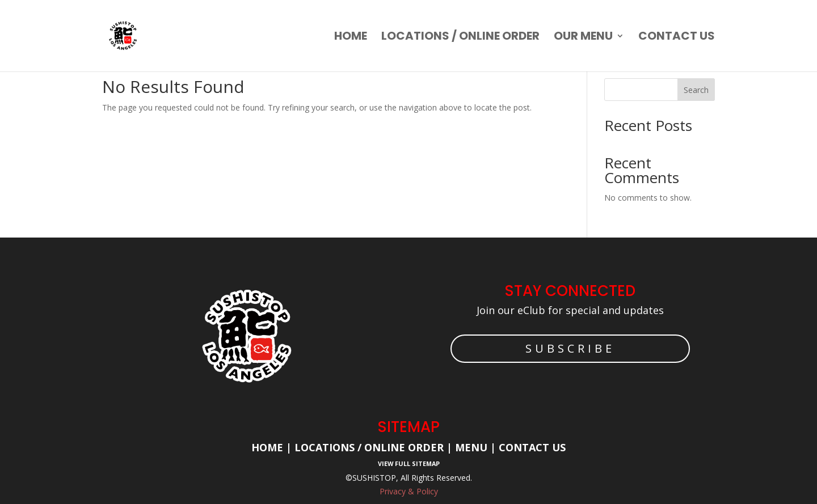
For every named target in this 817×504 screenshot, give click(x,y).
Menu (470, 447)
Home (351, 38)
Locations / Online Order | (373, 447)
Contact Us (532, 447)
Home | (273, 447)
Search (696, 90)
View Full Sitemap (409, 463)
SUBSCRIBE (570, 348)
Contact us (677, 38)
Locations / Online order (460, 38)
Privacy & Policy (409, 491)
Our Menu (583, 38)
